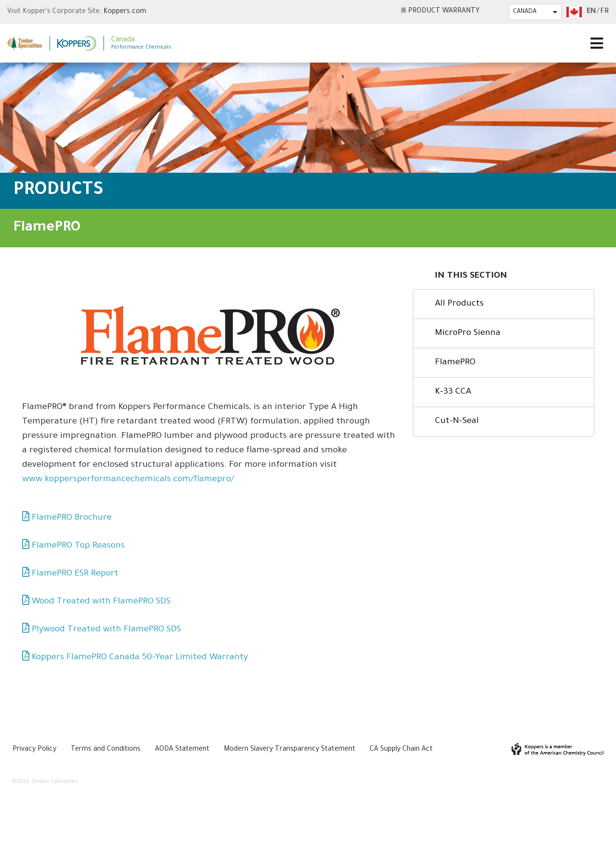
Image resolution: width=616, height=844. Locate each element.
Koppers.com (125, 12)
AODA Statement (182, 750)
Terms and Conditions (106, 750)
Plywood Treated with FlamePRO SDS (106, 630)
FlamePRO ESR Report (75, 574)
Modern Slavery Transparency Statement (289, 750)
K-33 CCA (453, 392)
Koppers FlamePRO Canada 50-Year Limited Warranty (140, 658)
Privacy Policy (34, 750)
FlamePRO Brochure (72, 518)
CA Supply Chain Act (401, 750)
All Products (459, 304)
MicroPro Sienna (468, 333)
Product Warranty (444, 12)
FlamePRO (455, 363)
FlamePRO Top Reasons (78, 546)
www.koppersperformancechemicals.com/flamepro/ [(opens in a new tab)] (128, 480)
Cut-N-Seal (457, 422)
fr (604, 12)
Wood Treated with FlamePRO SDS (101, 602)
